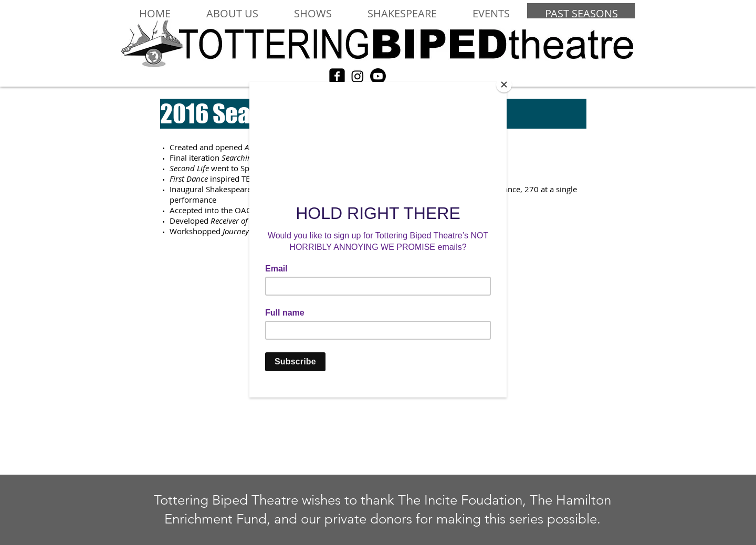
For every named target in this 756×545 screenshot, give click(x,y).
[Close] (504, 85)
